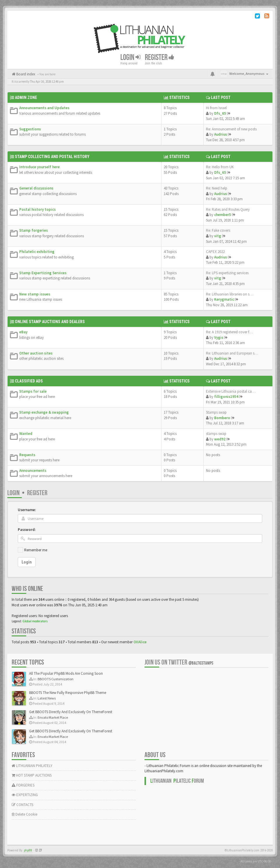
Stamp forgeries (34, 230)
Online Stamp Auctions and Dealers (50, 322)
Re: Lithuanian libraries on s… (230, 294)
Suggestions (30, 129)
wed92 (220, 439)
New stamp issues (35, 294)
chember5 (223, 215)
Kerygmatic (224, 299)
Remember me (36, 550)
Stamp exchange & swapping (44, 412)
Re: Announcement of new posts (231, 129)
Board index (25, 74)
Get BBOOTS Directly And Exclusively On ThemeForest (71, 712)
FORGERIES (23, 785)
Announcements (33, 471)
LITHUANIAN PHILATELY (32, 766)
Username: (27, 510)
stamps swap (216, 434)
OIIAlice (140, 642)
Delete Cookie (24, 814)
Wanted (26, 434)
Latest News (47, 698)
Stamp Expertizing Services (43, 273)
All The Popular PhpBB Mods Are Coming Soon (66, 673)
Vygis (219, 338)
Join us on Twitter (179, 662)
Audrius (221, 134)
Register (160, 57)
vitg (218, 236)
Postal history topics (37, 209)
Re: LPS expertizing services (227, 273)
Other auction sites (36, 353)
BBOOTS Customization (56, 679)
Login (130, 57)
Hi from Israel (216, 108)
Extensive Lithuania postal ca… (231, 391)
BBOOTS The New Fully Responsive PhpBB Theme (68, 693)
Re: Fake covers (218, 230)
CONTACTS (22, 805)
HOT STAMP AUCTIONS (32, 775)
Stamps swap (216, 412)
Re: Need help (217, 188)
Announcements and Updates (44, 108)
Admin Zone (26, 98)
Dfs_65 (220, 113)
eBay (23, 332)
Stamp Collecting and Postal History (52, 157)
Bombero (222, 418)
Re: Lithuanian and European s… (232, 353)
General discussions (36, 188)
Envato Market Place (53, 717)
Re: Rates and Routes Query (228, 209)
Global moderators (35, 621)
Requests (27, 455)
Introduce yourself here (39, 167)
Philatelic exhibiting (37, 252)
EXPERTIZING (25, 795)
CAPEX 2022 (215, 252)
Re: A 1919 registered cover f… (229, 332)
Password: (27, 530)
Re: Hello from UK (220, 167)
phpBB (28, 850)
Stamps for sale (33, 391)
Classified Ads (29, 381)
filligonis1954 (226, 397)
